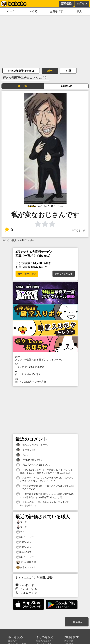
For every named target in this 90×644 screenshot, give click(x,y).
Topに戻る (77, 622)
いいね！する (27, 585)
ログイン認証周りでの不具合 (45, 380)
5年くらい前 (79, 230)
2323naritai (24, 542)
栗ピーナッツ (25, 537)
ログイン (82, 4)
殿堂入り (13, 641)
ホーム (11, 11)
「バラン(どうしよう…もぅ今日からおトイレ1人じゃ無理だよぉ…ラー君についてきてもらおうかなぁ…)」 (44, 471)
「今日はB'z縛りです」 (30, 460)
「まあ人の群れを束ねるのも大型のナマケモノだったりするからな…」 (45, 504)
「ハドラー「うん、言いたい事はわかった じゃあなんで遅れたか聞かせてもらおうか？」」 (45, 479)
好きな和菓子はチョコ (21, 71)
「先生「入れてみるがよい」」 (34, 465)
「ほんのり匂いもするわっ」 (33, 445)
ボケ (50, 71)
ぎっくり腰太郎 (26, 562)
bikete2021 (24, 552)
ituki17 (23, 240)
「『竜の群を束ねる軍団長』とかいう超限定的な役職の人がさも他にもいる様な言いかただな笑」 (45, 496)
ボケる (34, 11)
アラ (21, 532)
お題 (68, 71)
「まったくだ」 (26, 450)
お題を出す (56, 11)
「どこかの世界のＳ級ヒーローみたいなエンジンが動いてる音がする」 (45, 487)
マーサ (22, 522)
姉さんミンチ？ (26, 567)
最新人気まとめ (44, 641)
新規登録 (66, 4)
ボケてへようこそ (64, 274)
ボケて (6, 240)
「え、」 (23, 455)
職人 (79, 11)
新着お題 (69, 641)
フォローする (26, 589)
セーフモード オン (27, 274)
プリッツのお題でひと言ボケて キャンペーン (45, 358)
